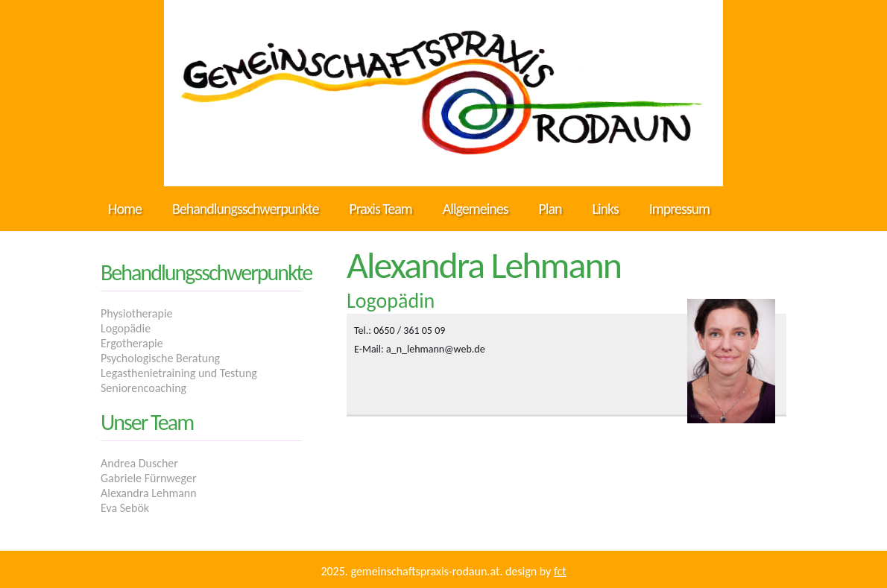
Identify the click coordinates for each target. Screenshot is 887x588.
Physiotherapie (137, 313)
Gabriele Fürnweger (148, 478)
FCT (560, 571)
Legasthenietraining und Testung (179, 373)
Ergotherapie (132, 343)
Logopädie (126, 328)
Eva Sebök (125, 508)
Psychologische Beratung (160, 358)
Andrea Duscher (139, 463)
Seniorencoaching (143, 388)
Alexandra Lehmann (149, 493)
